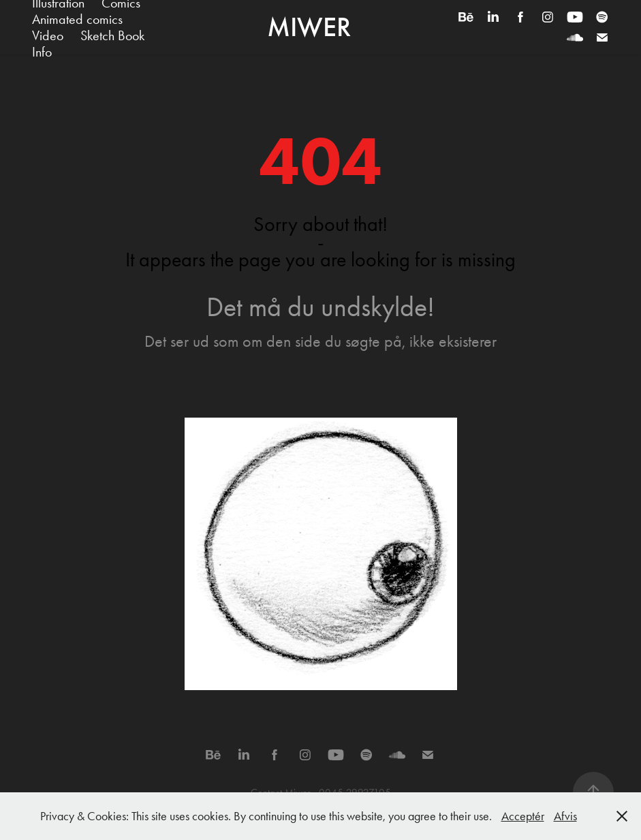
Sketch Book (112, 35)
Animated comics (77, 19)
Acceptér (523, 816)
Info (42, 52)
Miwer (309, 27)
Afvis (565, 816)
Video (48, 35)
